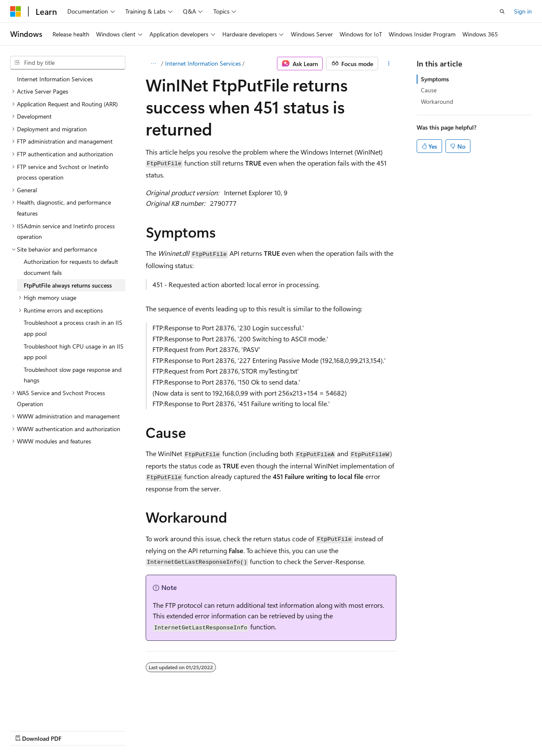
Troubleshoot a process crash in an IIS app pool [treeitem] (73, 328)
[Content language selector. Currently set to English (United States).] (49, 710)
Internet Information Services (203, 63)
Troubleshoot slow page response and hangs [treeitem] (73, 375)
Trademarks (269, 730)
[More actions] (389, 64)
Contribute (152, 730)
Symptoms (435, 79)
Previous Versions (77, 730)
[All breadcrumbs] (153, 64)
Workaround (437, 101)
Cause (429, 90)
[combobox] (68, 63)
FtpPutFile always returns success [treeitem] (68, 285)
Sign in (523, 11)
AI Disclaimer (27, 730)
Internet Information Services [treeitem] (55, 79)
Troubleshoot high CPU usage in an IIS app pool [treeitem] (74, 352)
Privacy (185, 730)
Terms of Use (227, 730)
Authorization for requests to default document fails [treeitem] (71, 267)
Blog (115, 730)
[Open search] (502, 11)
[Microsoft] (16, 11)
